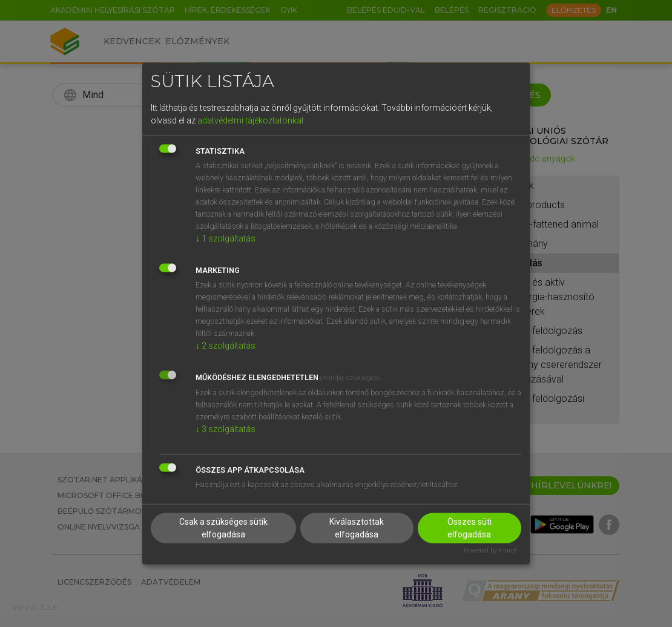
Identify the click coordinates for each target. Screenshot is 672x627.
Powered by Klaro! (490, 550)
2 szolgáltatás (226, 345)
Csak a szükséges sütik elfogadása (223, 528)
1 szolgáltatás (226, 238)
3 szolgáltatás (226, 428)
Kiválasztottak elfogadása (357, 528)
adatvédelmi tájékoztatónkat (251, 120)
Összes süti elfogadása (469, 528)
